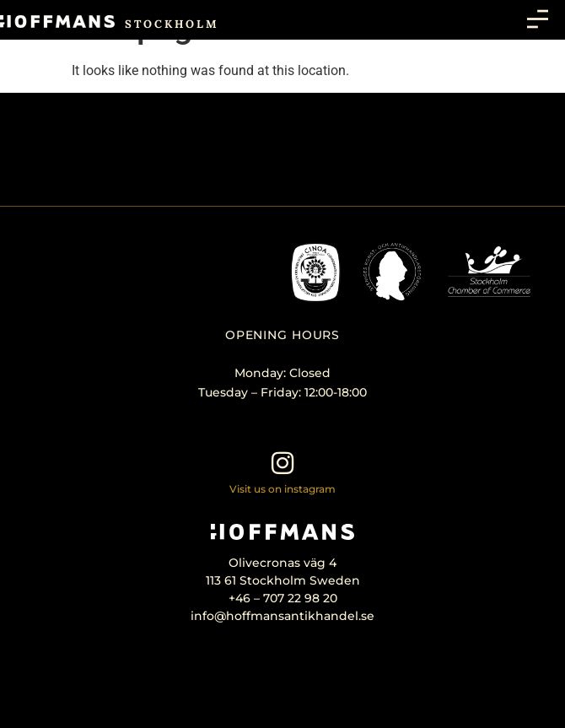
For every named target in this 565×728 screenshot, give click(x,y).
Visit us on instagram (282, 489)
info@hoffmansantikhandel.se (282, 616)
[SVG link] (57, 22)
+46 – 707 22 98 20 (283, 598)
